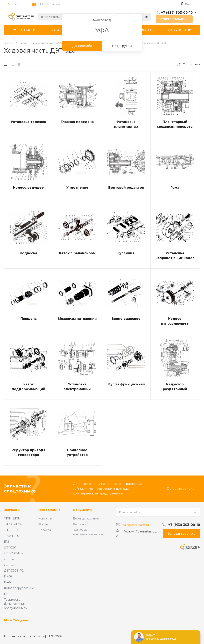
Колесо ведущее (28, 188)
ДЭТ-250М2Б (13, 553)
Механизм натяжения (77, 319)
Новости (45, 530)
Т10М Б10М (12, 518)
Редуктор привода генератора (28, 452)
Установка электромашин (77, 387)
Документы (83, 510)
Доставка (80, 524)
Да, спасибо (82, 46)
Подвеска (28, 253)
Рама (175, 188)
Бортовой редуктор (126, 188)
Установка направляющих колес (175, 256)
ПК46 (8, 576)
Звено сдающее (126, 319)
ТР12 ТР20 (12, 536)
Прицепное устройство (77, 452)
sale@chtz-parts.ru (49, 4)
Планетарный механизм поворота (175, 124)
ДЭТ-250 (10, 547)
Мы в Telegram (16, 620)
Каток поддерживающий (28, 387)
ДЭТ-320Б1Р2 (14, 571)
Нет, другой (122, 46)
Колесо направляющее (175, 321)
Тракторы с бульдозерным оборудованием (16, 604)
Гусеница (126, 253)
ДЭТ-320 (10, 559)
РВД (7, 594)
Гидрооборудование (19, 588)
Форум (43, 524)
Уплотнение (77, 188)
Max (143, 17)
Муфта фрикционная (126, 384)
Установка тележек (28, 122)
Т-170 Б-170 (12, 524)
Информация (49, 510)
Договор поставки (86, 518)
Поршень (29, 319)
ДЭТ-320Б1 (12, 565)
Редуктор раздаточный (175, 387)
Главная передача (77, 122)
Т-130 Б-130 (12, 530)
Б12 (6, 542)
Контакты (45, 518)
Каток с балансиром (77, 253)
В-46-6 (9, 582)
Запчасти (12, 510)
